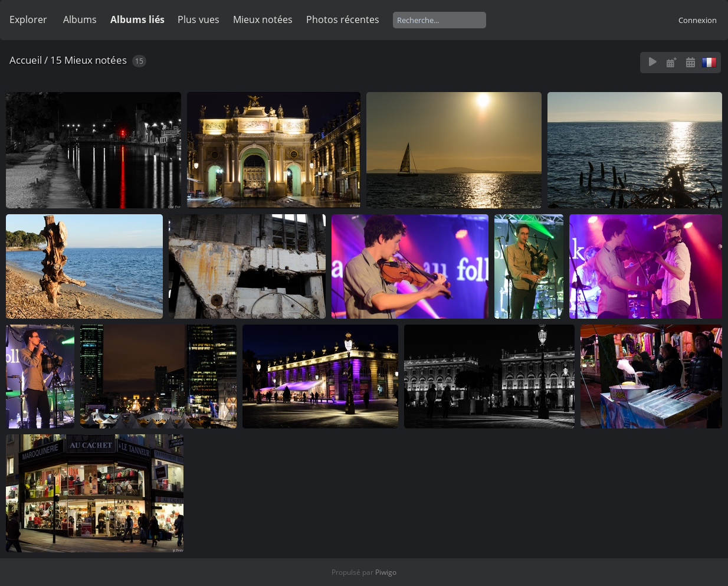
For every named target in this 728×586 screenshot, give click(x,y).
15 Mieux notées (88, 60)
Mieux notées (263, 19)
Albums (80, 19)
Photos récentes (343, 19)
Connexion (698, 20)
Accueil (26, 60)
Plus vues (199, 19)
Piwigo (386, 572)
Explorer (28, 19)
